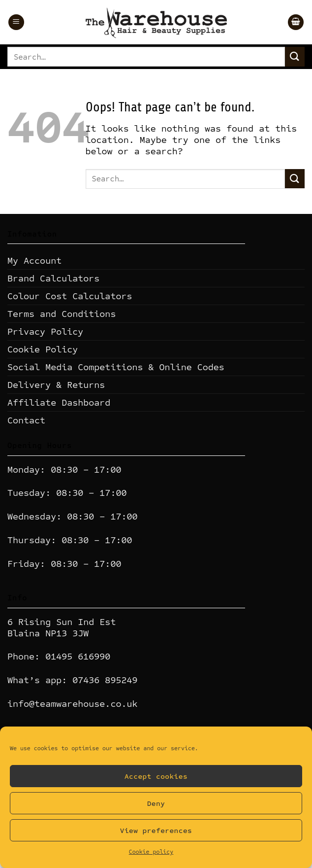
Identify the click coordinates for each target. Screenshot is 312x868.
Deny (156, 803)
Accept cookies (156, 776)
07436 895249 (105, 680)
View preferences (156, 831)
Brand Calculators (53, 278)
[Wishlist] (276, 22)
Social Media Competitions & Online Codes (116, 367)
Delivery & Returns (56, 385)
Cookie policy (151, 852)
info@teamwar (40, 704)
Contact (26, 420)
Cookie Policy (43, 349)
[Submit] (295, 56)
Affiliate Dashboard (59, 402)
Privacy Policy (45, 331)
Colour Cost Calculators (70, 296)
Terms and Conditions (62, 314)
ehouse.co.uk (105, 704)
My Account (34, 260)
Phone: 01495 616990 (59, 656)
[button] (16, 22)
